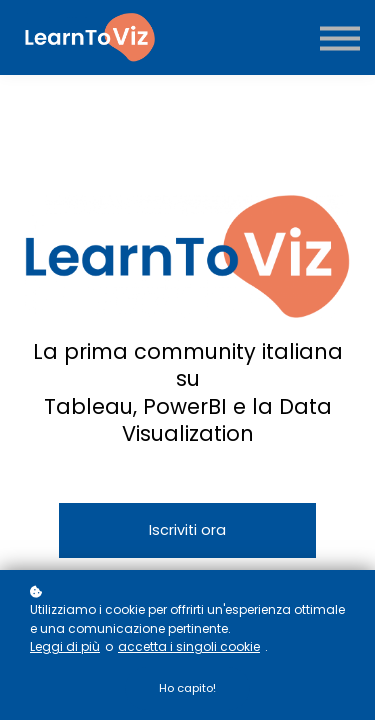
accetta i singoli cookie (189, 646)
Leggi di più (65, 646)
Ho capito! (187, 688)
